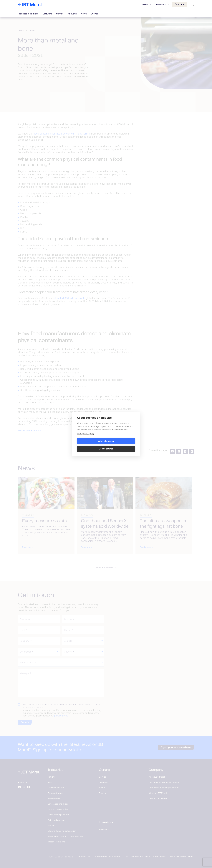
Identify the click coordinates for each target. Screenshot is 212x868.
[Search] (193, 5)
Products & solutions (28, 14)
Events (94, 14)
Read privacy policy (86, 437)
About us (72, 14)
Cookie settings (121, 445)
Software (47, 14)
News (84, 14)
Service (60, 14)
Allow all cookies (91, 445)
